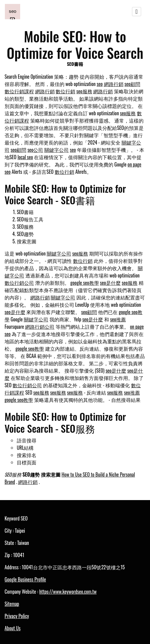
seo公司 (35, 150)
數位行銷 (65, 91)
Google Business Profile (25, 579)
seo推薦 (118, 319)
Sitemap (12, 604)
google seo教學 (84, 283)
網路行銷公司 (40, 327)
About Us (13, 628)
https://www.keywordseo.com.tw (68, 592)
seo (100, 84)
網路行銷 (114, 84)
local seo (25, 157)
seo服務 (84, 91)
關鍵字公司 (57, 150)
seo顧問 (132, 84)
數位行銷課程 (19, 91)
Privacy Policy (17, 616)
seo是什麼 (110, 283)
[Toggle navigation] (137, 12)
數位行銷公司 (19, 283)
